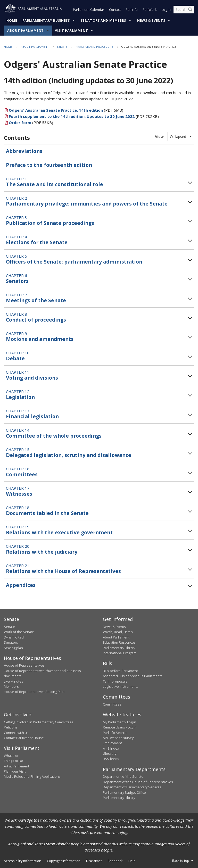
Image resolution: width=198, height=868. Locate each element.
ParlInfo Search (115, 733)
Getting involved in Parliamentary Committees (39, 722)
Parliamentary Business (46, 21)
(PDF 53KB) (28, 122)
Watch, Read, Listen (118, 632)
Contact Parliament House (24, 738)
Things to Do (14, 761)
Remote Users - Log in (120, 727)
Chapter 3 (50, 221)
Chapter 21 (63, 569)
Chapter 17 (19, 492)
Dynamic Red (14, 637)
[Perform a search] (190, 10)
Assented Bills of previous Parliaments (133, 676)
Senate (62, 47)
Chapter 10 (18, 356)
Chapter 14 (54, 433)
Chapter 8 (36, 317)
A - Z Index (111, 748)
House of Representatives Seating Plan (34, 692)
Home (12, 21)
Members (11, 686)
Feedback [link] (115, 861)
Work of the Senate (19, 632)
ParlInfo (132, 10)
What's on (12, 756)
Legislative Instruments (121, 686)
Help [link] (132, 861)
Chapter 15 (69, 453)
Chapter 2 (87, 201)
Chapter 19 (59, 530)
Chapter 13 (32, 414)
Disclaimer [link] (94, 861)
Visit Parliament (71, 31)
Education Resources (119, 643)
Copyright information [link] (64, 861)
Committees (112, 704)
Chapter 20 (42, 550)
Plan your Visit (15, 771)
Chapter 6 (17, 279)
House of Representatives (24, 666)
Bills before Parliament (120, 671)
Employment (112, 743)
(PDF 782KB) (81, 116)
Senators (11, 643)
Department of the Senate (123, 777)
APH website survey (118, 738)
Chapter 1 (55, 182)
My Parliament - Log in (119, 722)
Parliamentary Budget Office (124, 792)
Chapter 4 (37, 240)
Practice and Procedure (94, 47)
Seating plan (13, 648)
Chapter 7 (36, 298)
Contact (115, 10)
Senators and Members (103, 21)
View (159, 137)
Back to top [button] (183, 861)
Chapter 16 (22, 472)
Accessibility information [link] (23, 861)
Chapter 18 (47, 511)
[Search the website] (184, 10)
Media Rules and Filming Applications (32, 777)
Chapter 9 (40, 337)
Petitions (11, 727)
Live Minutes (14, 681)
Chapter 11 (32, 375)
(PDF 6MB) (64, 110)
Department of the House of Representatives (138, 782)
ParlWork (150, 10)
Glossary (110, 754)
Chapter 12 (20, 395)
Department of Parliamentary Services (132, 787)
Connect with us (16, 733)
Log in (166, 10)
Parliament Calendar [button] (89, 10)
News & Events (151, 21)
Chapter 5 (74, 259)
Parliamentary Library (119, 648)
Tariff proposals (115, 681)
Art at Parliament (16, 766)
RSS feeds (111, 759)
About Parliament (26, 31)
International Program (120, 653)
